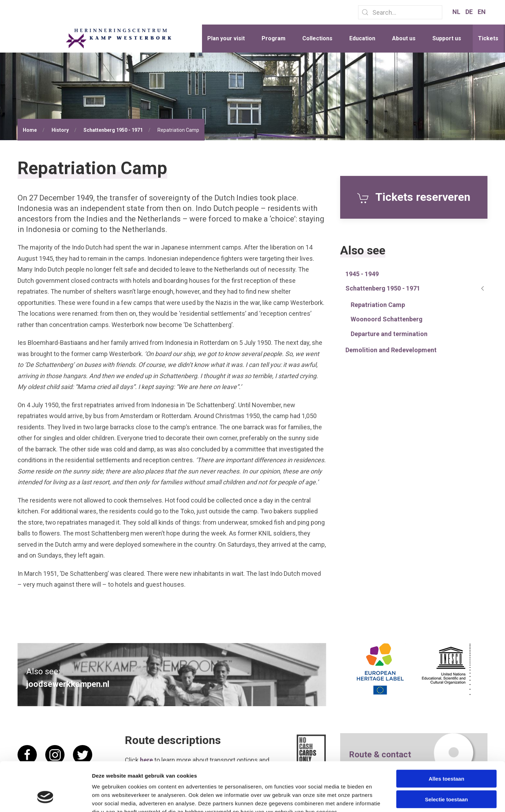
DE (470, 12)
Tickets (488, 38)
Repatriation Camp (378, 305)
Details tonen (379, 798)
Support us (447, 38)
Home (30, 130)
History (60, 130)
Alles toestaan (446, 736)
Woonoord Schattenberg (387, 319)
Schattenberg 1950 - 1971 (113, 130)
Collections (317, 38)
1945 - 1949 (362, 274)
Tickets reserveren (414, 197)
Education (362, 38)
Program (274, 38)
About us (404, 38)
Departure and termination (389, 334)
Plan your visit (226, 38)
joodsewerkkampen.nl (68, 684)
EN (482, 12)
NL (457, 12)
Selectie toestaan (447, 757)
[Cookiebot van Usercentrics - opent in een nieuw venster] (45, 798)
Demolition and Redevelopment (391, 350)
